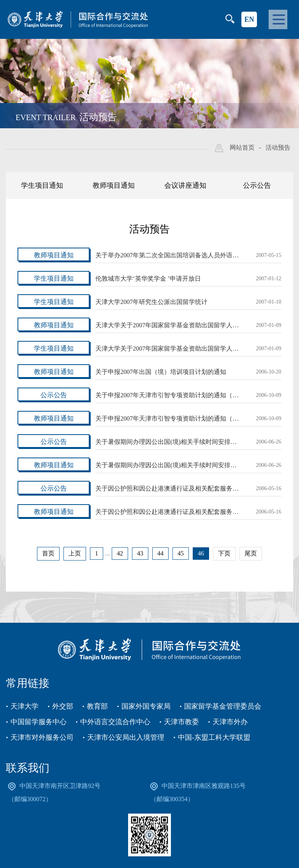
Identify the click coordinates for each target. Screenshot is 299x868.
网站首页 (242, 148)
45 (181, 553)
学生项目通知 (42, 185)
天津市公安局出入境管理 (126, 737)
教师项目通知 (114, 185)
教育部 (97, 706)
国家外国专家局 (146, 706)
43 (140, 553)
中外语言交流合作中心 (115, 722)
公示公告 (257, 185)
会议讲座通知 (185, 185)
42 (120, 553)
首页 (48, 553)
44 (160, 553)
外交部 (63, 706)
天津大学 (25, 706)
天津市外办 (230, 722)
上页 (75, 553)
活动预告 (278, 148)
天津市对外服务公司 (42, 737)
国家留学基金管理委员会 (223, 706)
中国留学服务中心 (39, 722)
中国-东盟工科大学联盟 (214, 737)
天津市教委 (181, 722)
